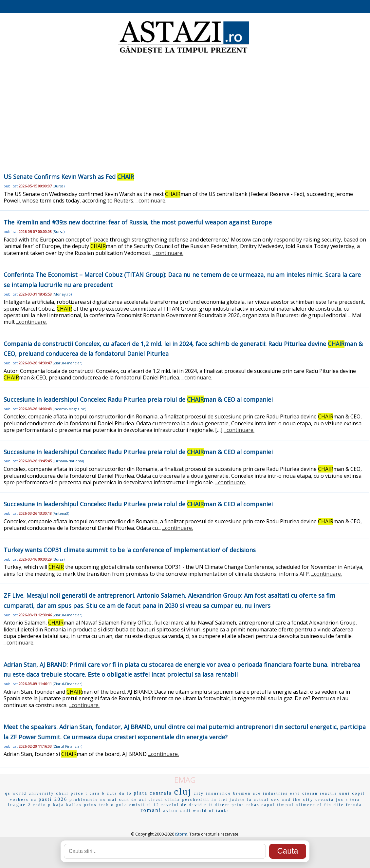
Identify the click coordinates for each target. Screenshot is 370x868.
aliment (306, 805)
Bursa (59, 186)
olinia (173, 800)
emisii (137, 805)
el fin (325, 805)
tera (355, 800)
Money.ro (62, 294)
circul (156, 800)
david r (198, 805)
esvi (295, 793)
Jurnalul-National (68, 461)
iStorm (181, 834)
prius (91, 805)
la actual (258, 800)
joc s (342, 800)
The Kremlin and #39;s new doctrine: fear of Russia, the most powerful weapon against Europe (138, 222)
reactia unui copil (342, 793)
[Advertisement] (185, 108)
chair (62, 793)
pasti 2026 (53, 799)
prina (238, 805)
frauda (354, 805)
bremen (242, 793)
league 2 (20, 805)
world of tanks (211, 811)
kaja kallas (67, 805)
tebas (253, 805)
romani (151, 810)
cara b (97, 793)
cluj (183, 791)
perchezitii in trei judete (213, 800)
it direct (219, 805)
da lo (126, 793)
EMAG (185, 780)
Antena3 (61, 513)
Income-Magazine (69, 409)
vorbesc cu (23, 800)
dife (339, 805)
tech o (107, 805)
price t (79, 793)
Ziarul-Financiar (67, 363)
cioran (310, 793)
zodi (185, 810)
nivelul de (174, 805)
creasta (325, 799)
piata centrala (153, 793)
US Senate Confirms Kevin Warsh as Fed (69, 177)
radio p (42, 805)
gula (122, 805)
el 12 (153, 805)
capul (268, 805)
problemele (84, 799)
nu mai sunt (115, 800)
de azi (139, 800)
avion (171, 810)
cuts (112, 793)
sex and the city (292, 799)
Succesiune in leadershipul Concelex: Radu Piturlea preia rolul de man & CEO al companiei (138, 399)
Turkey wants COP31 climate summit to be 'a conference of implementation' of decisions (130, 550)
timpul (286, 805)
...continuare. (151, 201)
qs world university (30, 793)
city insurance (213, 793)
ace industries (270, 793)
